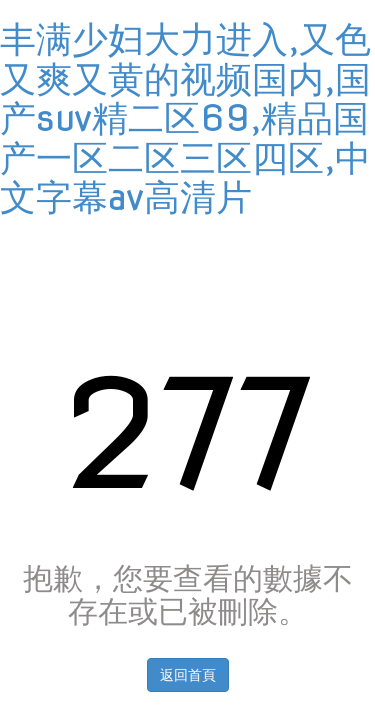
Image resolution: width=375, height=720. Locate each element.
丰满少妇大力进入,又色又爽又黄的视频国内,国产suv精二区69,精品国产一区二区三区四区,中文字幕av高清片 (185, 118)
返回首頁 (188, 675)
